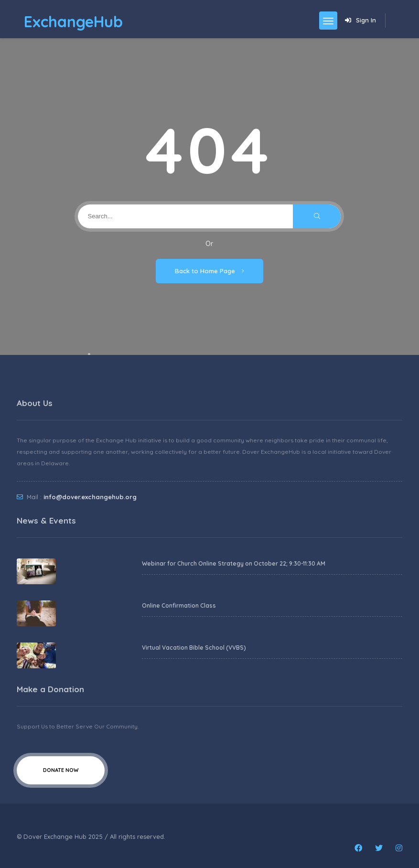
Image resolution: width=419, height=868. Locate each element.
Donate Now (61, 770)
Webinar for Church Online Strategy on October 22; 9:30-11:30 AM (234, 563)
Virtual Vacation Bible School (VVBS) (194, 648)
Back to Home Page (209, 271)
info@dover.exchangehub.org (90, 497)
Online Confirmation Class (179, 605)
